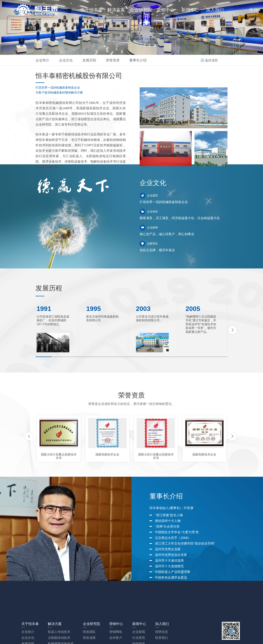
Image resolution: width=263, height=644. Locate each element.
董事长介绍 (138, 60)
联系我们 (162, 638)
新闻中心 (190, 10)
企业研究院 (141, 10)
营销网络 (116, 632)
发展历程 (89, 60)
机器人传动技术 (59, 632)
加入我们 (215, 10)
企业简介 (42, 60)
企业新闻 (139, 632)
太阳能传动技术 (59, 638)
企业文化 (66, 60)
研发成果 (89, 638)
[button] (233, 330)
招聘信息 (162, 632)
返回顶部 (211, 60)
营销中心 (166, 10)
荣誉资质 (113, 60)
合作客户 (116, 638)
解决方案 (116, 10)
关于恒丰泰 (92, 10)
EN (255, 10)
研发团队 (89, 632)
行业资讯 (139, 638)
